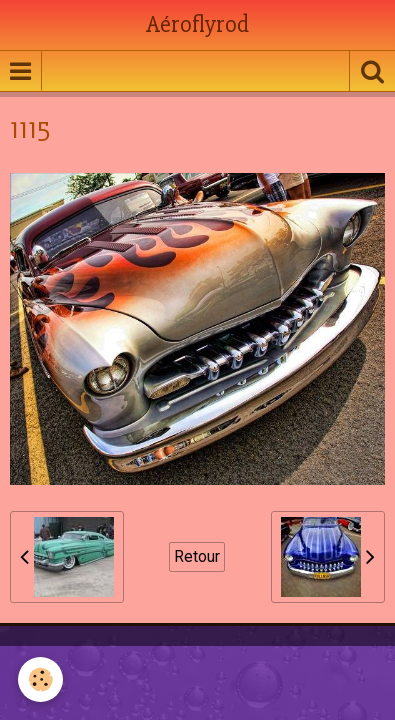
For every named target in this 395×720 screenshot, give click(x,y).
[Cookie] (40, 679)
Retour (197, 556)
